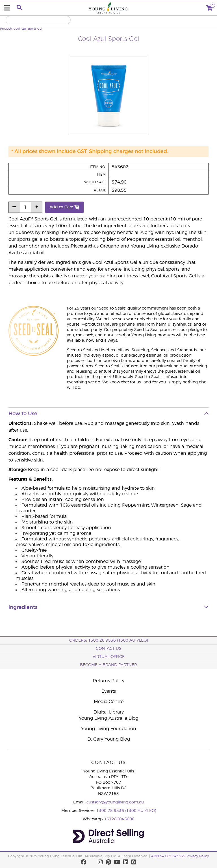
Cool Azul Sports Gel (28, 29)
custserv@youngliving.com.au (115, 802)
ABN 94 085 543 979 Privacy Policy (180, 856)
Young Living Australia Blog (109, 718)
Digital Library (109, 712)
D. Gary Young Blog (109, 739)
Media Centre (109, 702)
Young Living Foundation (108, 729)
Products (6, 29)
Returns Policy (108, 681)
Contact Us (109, 649)
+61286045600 (120, 819)
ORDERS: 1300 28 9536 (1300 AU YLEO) (108, 640)
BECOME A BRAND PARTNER (108, 665)
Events (109, 691)
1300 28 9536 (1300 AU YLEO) (126, 811)
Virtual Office (109, 657)
